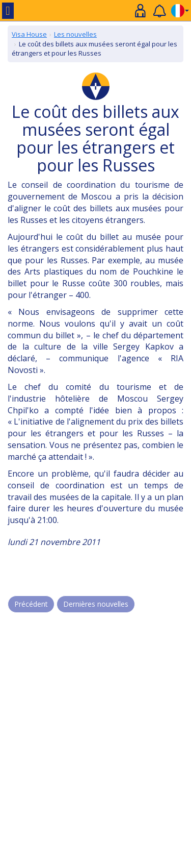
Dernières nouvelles (96, 604)
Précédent (31, 604)
